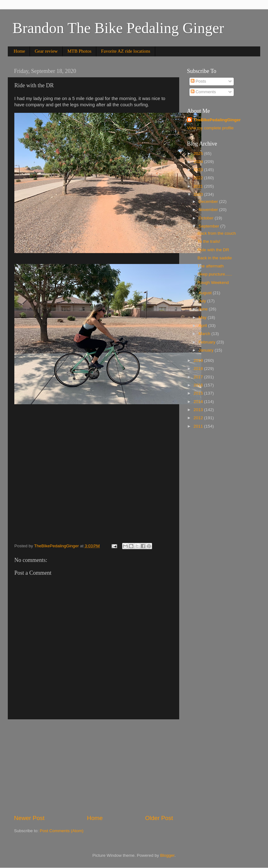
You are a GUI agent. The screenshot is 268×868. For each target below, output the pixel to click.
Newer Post (29, 818)
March (205, 334)
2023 (199, 170)
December (209, 201)
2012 (199, 418)
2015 (199, 393)
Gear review (46, 51)
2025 (199, 153)
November (209, 210)
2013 (199, 410)
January (207, 350)
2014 (199, 402)
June (204, 309)
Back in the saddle (215, 258)
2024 (199, 162)
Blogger (167, 855)
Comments (203, 92)
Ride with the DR (213, 250)
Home (19, 51)
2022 (199, 178)
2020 (199, 194)
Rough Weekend (213, 283)
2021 (199, 186)
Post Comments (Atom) (62, 831)
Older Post (159, 818)
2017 (199, 377)
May (203, 317)
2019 (199, 360)
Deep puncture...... (215, 274)
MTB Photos (79, 51)
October (207, 218)
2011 (199, 426)
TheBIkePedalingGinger (217, 120)
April (203, 326)
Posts (199, 81)
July (203, 301)
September (209, 226)
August (206, 293)
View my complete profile (210, 128)
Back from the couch (217, 233)
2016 (199, 385)
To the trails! (209, 241)
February (208, 342)
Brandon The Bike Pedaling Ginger (118, 28)
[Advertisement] (93, 767)
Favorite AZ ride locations (126, 51)
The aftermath (211, 266)
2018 (199, 369)
